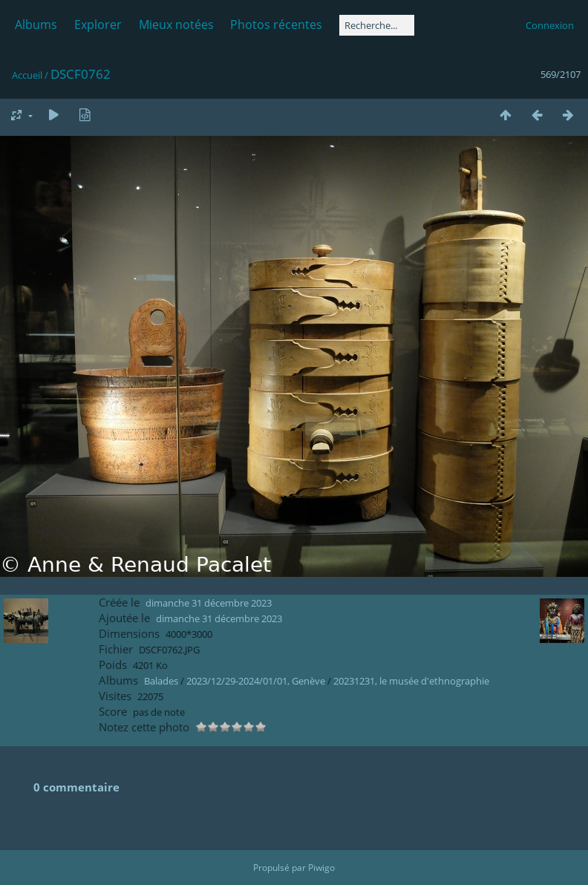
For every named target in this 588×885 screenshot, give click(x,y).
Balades (161, 681)
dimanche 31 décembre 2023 (209, 603)
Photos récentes (276, 25)
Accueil (27, 75)
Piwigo (321, 868)
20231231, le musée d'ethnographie (411, 681)
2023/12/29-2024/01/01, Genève (256, 681)
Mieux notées (176, 25)
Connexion (550, 25)
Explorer (98, 25)
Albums (36, 25)
